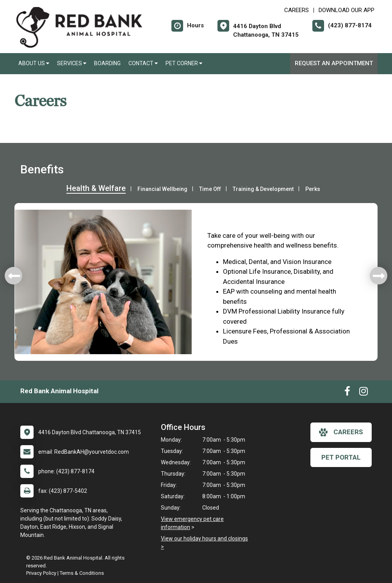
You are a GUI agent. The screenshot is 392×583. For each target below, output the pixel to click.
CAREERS (297, 10)
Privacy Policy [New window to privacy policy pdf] (41, 573)
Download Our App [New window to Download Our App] (347, 10)
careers (341, 432)
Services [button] (72, 63)
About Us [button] (34, 63)
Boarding (107, 63)
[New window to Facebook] (347, 393)
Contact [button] (143, 63)
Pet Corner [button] (184, 63)
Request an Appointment (334, 63)
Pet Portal (341, 457)
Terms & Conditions (82, 573)
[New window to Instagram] (363, 393)
